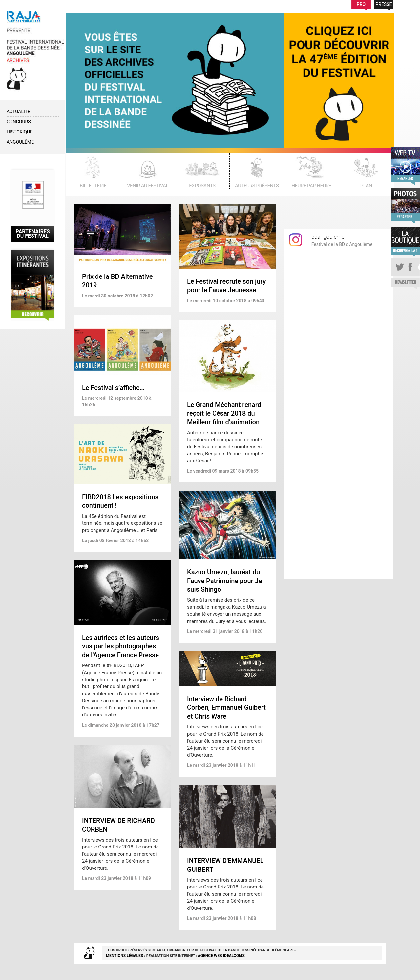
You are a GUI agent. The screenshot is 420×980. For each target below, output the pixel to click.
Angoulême (20, 142)
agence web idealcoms (221, 956)
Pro (361, 4)
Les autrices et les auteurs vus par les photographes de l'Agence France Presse (121, 646)
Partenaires (33, 234)
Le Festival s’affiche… (113, 388)
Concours (19, 122)
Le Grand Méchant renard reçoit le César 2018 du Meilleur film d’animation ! (225, 413)
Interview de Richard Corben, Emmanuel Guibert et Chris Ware (226, 708)
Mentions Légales (124, 956)
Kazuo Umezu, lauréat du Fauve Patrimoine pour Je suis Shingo (225, 581)
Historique (20, 132)
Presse (384, 4)
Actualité (18, 112)
